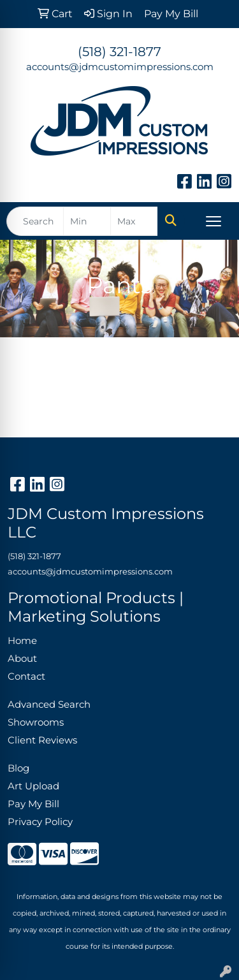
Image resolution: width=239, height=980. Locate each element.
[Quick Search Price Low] (87, 221)
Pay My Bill (33, 804)
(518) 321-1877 (119, 52)
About (22, 659)
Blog (18, 768)
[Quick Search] (35, 221)
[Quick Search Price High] (134, 221)
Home (22, 641)
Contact (26, 676)
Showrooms (36, 722)
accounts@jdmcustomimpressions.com (120, 67)
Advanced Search (49, 705)
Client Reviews (42, 740)
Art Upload (33, 786)
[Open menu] (214, 221)
